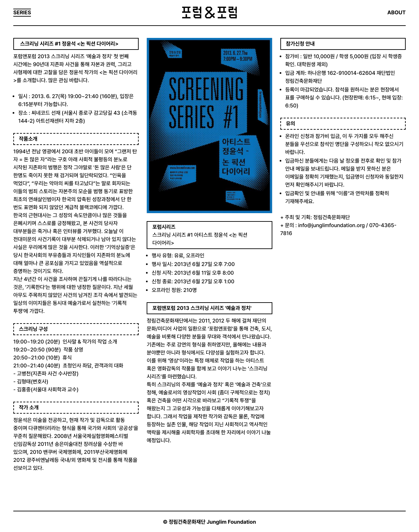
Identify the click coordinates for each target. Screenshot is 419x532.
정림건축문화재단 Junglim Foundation (212, 522)
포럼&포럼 (209, 13)
